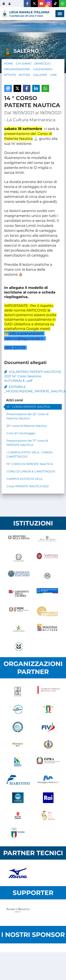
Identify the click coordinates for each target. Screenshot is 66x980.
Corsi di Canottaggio (21, 433)
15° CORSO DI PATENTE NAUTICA (30, 464)
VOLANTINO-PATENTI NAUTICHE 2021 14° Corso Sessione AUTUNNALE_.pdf (33, 376)
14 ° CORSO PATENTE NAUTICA (28, 407)
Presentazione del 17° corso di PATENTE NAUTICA (27, 443)
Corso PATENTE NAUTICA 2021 (28, 486)
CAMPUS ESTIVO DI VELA (24, 479)
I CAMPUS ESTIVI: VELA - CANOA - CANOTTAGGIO (30, 454)
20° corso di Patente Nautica (27, 426)
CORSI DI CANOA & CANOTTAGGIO (31, 471)
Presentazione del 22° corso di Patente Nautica (28, 416)
